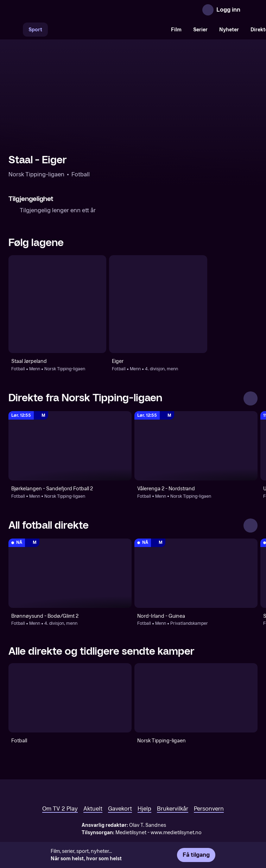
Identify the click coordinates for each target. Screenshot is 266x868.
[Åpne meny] (251, 10)
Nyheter (229, 30)
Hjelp (144, 809)
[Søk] (15, 30)
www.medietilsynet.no (176, 833)
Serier (200, 30)
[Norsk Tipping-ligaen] (196, 698)
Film (176, 30)
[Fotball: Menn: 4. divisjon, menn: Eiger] (158, 304)
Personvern (209, 809)
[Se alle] (251, 398)
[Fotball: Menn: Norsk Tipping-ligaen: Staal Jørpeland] (57, 304)
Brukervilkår (173, 809)
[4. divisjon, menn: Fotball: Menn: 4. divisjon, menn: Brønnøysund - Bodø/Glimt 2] (70, 573)
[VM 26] (107, 30)
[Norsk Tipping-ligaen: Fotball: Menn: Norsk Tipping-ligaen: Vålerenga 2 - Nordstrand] (196, 446)
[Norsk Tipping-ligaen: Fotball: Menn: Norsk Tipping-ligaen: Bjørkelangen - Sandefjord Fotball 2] (70, 446)
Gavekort (120, 809)
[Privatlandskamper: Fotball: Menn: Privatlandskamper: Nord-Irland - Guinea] (196, 573)
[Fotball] (70, 698)
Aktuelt (93, 809)
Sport (35, 30)
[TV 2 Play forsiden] (61, 10)
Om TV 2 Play (60, 809)
